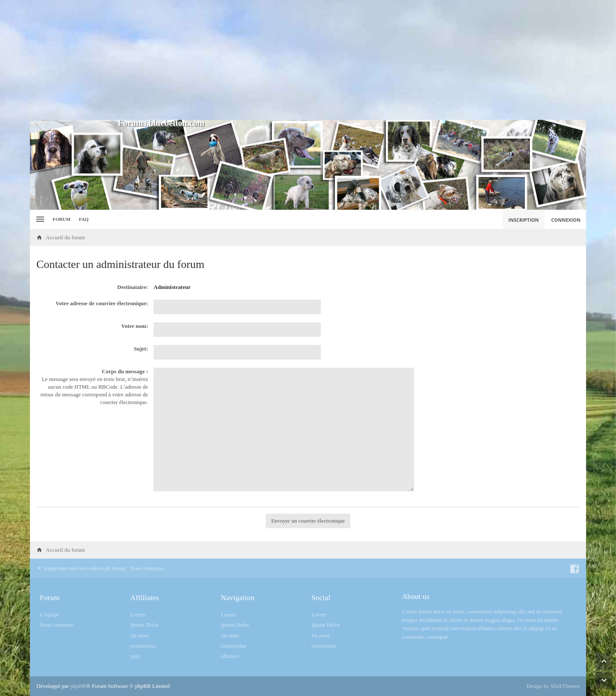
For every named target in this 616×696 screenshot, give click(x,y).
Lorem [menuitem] (138, 614)
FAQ (84, 219)
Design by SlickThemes (553, 686)
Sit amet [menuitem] (140, 635)
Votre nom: (135, 326)
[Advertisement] (308, 60)
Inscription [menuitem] (523, 220)
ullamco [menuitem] (230, 656)
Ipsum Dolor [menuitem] (145, 625)
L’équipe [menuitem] (50, 614)
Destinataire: (133, 287)
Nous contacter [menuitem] (147, 568)
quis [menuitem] (135, 656)
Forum (62, 219)
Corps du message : (125, 371)
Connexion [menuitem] (566, 220)
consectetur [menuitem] (143, 646)
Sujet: (141, 349)
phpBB (78, 686)
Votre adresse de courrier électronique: (102, 303)
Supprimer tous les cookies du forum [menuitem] (81, 568)
